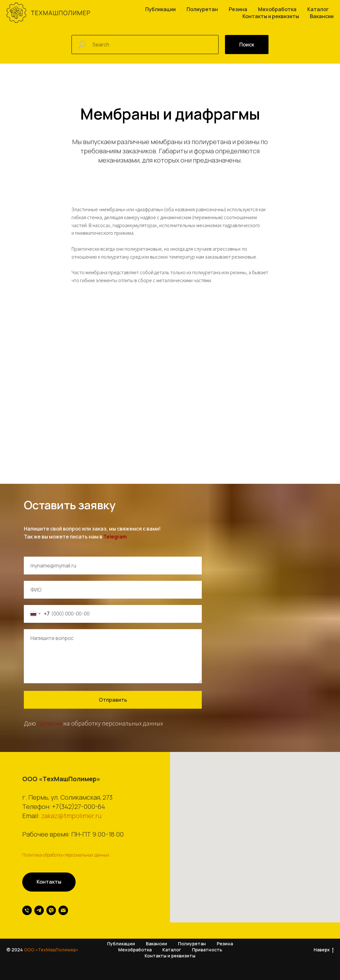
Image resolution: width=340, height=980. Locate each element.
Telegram (115, 537)
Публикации (160, 9)
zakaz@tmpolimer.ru (71, 816)
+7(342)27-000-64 (79, 806)
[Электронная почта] (63, 910)
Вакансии (322, 16)
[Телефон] (27, 910)
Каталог (318, 9)
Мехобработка (277, 9)
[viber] (51, 910)
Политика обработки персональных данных (66, 855)
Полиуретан (202, 9)
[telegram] (39, 910)
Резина (238, 9)
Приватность (207, 950)
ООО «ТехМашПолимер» (51, 950)
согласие (50, 723)
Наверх (324, 950)
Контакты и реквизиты (271, 16)
